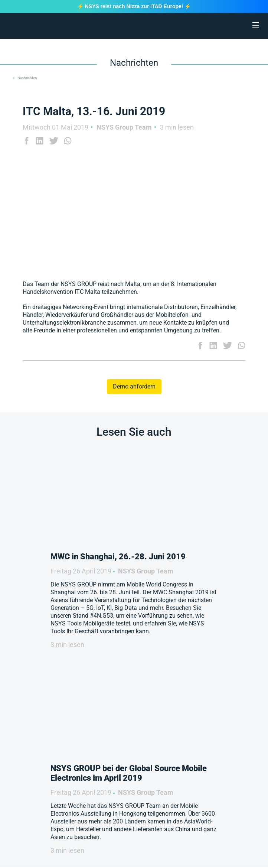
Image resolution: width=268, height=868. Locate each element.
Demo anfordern (134, 386)
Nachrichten (27, 78)
